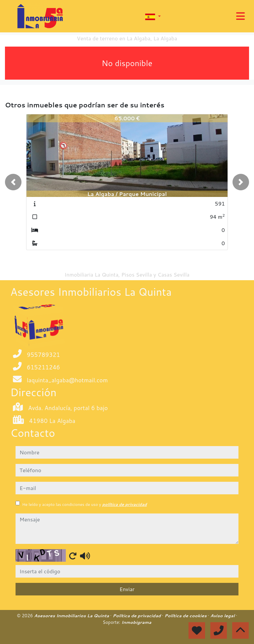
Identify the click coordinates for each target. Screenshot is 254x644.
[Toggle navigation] (240, 16)
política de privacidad (125, 504)
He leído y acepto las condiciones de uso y (85, 504)
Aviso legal (223, 616)
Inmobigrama (136, 622)
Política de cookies (186, 616)
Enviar (127, 589)
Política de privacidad (137, 616)
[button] (13, 182)
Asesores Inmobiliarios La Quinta (72, 616)
